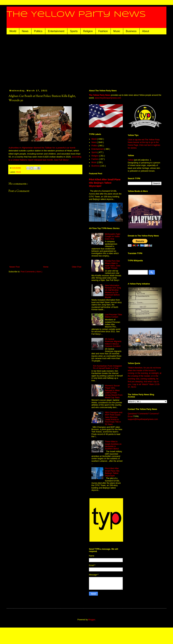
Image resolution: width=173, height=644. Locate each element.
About (146, 31)
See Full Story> (62, 160)
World (13, 31)
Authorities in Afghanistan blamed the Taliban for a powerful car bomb (42, 148)
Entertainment (56, 31)
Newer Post (14, 267)
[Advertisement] (86, 59)
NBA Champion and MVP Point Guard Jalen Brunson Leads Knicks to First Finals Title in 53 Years (114, 418)
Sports (74, 31)
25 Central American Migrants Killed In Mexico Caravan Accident (113, 343)
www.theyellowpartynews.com (108, 98)
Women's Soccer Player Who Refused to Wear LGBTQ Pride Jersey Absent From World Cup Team (114, 392)
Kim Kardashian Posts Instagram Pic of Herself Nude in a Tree (108, 367)
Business (131, 31)
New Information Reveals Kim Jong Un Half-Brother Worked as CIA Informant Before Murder (113, 291)
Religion (88, 31)
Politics (38, 31)
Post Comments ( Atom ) (31, 272)
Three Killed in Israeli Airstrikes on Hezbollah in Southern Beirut (113, 445)
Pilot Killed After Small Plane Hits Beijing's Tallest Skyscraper (105, 183)
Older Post (77, 267)
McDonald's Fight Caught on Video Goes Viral (113, 237)
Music (117, 31)
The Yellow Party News (76, 14)
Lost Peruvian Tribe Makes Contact (113, 316)
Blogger (92, 620)
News (25, 31)
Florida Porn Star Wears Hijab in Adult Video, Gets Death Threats (113, 264)
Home (46, 267)
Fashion (103, 31)
